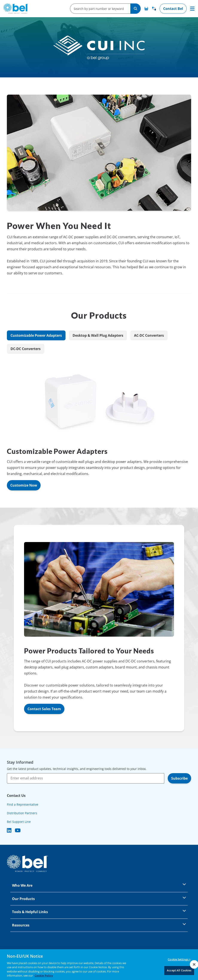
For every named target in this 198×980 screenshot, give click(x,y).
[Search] (136, 9)
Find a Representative (23, 804)
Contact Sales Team (44, 709)
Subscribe (179, 778)
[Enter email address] (86, 778)
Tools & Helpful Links (99, 912)
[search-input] (99, 9)
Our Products (99, 898)
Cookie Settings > (179, 960)
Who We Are (99, 885)
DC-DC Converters (26, 349)
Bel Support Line (19, 822)
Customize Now (24, 485)
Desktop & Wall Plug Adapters (98, 335)
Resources (99, 925)
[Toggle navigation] (192, 9)
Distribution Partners (22, 813)
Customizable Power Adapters (36, 335)
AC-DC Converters (149, 335)
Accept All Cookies (179, 971)
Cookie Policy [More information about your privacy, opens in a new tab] (44, 976)
